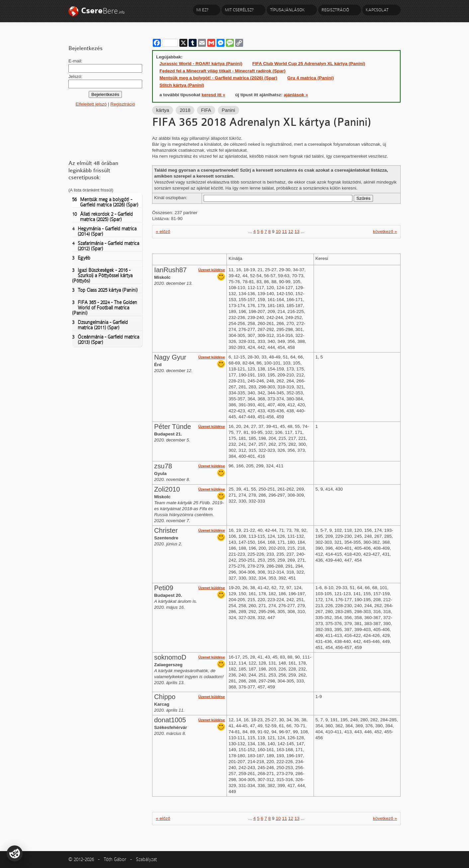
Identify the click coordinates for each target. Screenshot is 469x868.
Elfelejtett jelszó (91, 104)
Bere (103, 11)
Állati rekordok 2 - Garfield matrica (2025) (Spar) (102, 217)
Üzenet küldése (212, 270)
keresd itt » (213, 95)
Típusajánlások (287, 10)
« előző (163, 232)
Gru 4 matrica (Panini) (311, 78)
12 (291, 232)
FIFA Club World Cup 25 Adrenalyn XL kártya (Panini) (309, 64)
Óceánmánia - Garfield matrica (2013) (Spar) (106, 340)
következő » (385, 232)
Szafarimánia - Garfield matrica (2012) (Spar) (106, 246)
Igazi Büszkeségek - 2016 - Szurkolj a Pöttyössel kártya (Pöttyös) (102, 276)
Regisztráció (335, 10)
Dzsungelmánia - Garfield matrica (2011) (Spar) (100, 325)
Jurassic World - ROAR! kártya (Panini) (201, 64)
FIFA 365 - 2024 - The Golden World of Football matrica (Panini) (105, 308)
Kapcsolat (377, 10)
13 (297, 232)
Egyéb (81, 258)
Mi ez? (202, 10)
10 (278, 232)
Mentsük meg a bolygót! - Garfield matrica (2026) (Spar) (105, 202)
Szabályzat (146, 859)
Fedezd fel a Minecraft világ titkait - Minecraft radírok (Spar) (223, 71)
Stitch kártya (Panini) (182, 85)
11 (284, 232)
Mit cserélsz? (239, 10)
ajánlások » (296, 95)
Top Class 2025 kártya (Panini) (105, 290)
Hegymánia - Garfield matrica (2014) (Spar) (104, 231)
